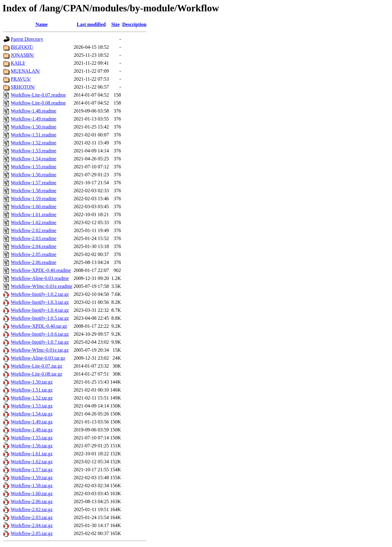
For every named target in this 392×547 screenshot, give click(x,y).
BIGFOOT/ (22, 47)
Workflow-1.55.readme (34, 167)
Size (115, 24)
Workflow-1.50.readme (34, 127)
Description (134, 24)
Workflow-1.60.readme (34, 207)
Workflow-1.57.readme (34, 183)
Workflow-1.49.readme (34, 119)
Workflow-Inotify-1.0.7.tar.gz (40, 342)
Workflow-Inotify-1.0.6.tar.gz (40, 334)
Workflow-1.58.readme (34, 191)
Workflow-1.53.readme (34, 151)
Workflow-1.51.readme (34, 135)
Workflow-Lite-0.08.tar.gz (36, 374)
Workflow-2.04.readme (34, 246)
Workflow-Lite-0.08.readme (38, 103)
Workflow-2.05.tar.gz (32, 533)
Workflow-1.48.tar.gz (32, 430)
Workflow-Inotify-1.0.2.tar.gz (40, 294)
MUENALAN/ (25, 71)
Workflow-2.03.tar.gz (32, 517)
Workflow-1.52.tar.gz (32, 398)
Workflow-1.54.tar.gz (32, 414)
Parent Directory (27, 39)
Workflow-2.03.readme (34, 238)
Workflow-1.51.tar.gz (32, 390)
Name (42, 24)
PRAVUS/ (21, 79)
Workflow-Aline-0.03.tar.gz (38, 358)
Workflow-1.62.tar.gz (32, 462)
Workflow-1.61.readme (34, 214)
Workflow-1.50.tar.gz (32, 382)
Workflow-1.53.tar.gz (32, 406)
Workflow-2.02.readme (34, 230)
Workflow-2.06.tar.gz (32, 501)
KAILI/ (18, 63)
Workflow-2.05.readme (34, 254)
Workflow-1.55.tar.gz (32, 438)
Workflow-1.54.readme (34, 159)
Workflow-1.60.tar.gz (32, 493)
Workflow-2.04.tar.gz (32, 525)
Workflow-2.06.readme (34, 262)
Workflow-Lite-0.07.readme (38, 95)
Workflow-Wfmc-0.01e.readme (41, 286)
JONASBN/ (22, 55)
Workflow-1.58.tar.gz (32, 486)
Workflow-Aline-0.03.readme (40, 278)
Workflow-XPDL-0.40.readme (41, 270)
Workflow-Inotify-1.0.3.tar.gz (40, 302)
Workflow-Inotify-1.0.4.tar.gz (40, 310)
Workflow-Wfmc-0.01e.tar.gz (40, 350)
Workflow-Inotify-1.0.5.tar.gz (40, 318)
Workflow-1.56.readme (34, 175)
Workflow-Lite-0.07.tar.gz (36, 366)
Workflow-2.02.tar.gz (32, 509)
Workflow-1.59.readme (34, 199)
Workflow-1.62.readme (34, 222)
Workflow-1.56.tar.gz (32, 446)
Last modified (91, 24)
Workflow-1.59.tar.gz (32, 478)
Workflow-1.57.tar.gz (32, 470)
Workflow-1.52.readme (34, 143)
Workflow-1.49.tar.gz (32, 422)
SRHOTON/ (23, 87)
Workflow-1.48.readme (34, 111)
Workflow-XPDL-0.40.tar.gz (39, 326)
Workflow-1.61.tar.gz (32, 454)
